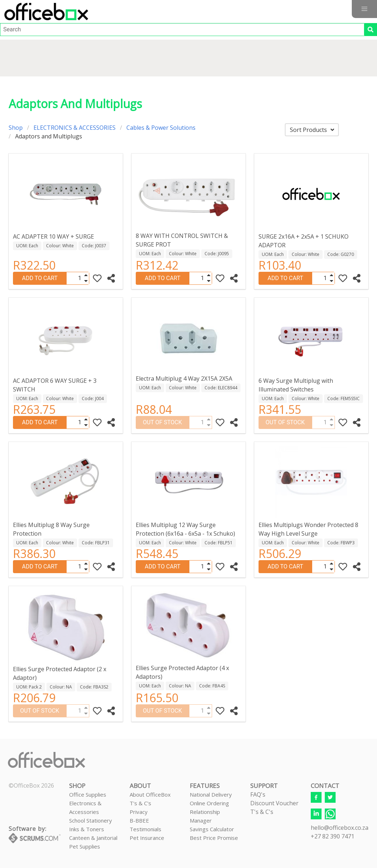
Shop (16, 128)
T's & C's (140, 803)
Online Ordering (209, 803)
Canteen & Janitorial (93, 838)
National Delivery (211, 794)
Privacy (139, 812)
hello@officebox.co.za (340, 828)
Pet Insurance (147, 838)
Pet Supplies (85, 846)
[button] (364, 9)
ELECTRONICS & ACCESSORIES (75, 128)
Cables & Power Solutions (161, 128)
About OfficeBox (150, 794)
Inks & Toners (87, 829)
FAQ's (258, 794)
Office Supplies (88, 794)
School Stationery (91, 820)
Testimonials (145, 829)
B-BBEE (139, 820)
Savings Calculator (212, 829)
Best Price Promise (214, 838)
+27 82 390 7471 (333, 836)
